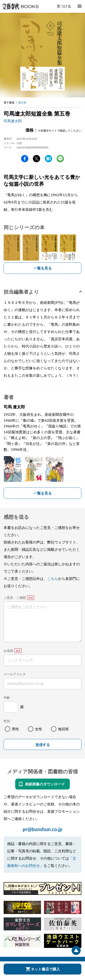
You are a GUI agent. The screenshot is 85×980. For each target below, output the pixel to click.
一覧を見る (43, 268)
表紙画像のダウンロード (45, 784)
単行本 (22, 103)
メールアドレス (15, 674)
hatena (49, 159)
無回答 (63, 729)
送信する (43, 745)
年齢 (7, 697)
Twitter (36, 159)
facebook (25, 159)
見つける (64, 6)
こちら (53, 578)
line (60, 159)
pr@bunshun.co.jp (42, 829)
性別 (7, 721)
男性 (15, 729)
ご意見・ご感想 (15, 598)
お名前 (8, 651)
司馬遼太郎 (13, 121)
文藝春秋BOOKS (20, 6)
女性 (39, 729)
